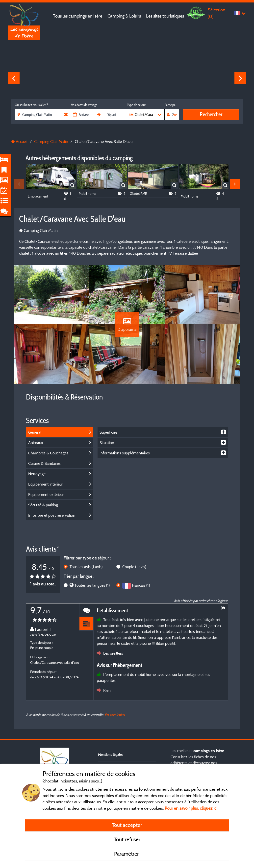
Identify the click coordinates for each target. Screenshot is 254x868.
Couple (134, 567)
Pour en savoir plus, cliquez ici (191, 808)
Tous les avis (86, 567)
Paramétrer (127, 854)
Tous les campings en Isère (78, 16)
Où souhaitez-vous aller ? (31, 105)
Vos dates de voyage (84, 105)
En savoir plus (115, 715)
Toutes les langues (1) (92, 585)
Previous (14, 78)
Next (240, 78)
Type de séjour (136, 105)
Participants (172, 105)
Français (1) (141, 585)
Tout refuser (127, 839)
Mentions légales (111, 754)
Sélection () (216, 13)
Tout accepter (127, 825)
